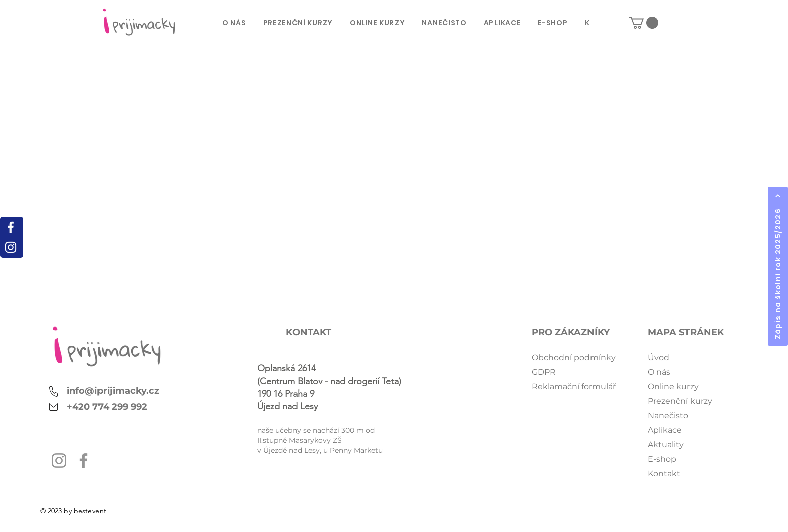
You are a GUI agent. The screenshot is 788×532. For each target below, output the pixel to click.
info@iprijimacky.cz (113, 391)
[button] (644, 23)
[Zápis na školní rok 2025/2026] (778, 266)
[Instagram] (59, 460)
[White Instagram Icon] (11, 247)
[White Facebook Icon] (11, 227)
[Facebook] (84, 460)
